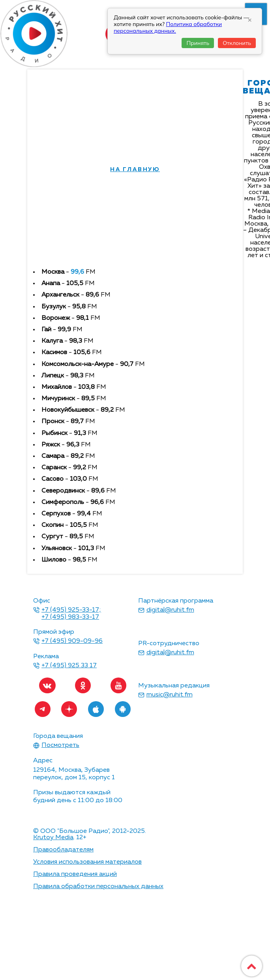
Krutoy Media (53, 838)
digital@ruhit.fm (170, 610)
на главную (135, 170)
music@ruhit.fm (170, 695)
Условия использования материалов (87, 862)
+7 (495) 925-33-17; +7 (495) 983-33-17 (71, 614)
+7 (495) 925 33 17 (69, 666)
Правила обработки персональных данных (98, 887)
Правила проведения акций (75, 874)
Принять (198, 43)
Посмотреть (60, 745)
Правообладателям (63, 850)
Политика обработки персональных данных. (168, 27)
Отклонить (237, 43)
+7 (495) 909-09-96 (72, 641)
